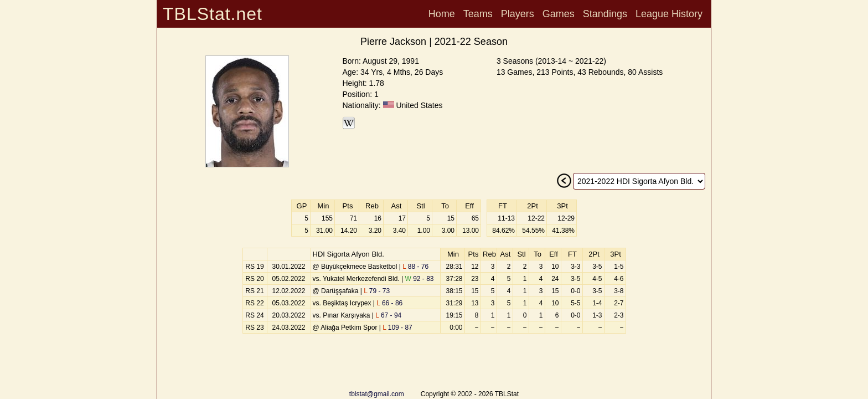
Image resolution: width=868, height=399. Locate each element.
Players (518, 14)
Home (442, 14)
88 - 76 (415, 267)
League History (669, 14)
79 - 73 (377, 291)
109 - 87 (397, 328)
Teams (478, 14)
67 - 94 (388, 315)
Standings (605, 14)
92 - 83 (419, 279)
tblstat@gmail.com (377, 394)
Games (559, 14)
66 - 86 (389, 303)
